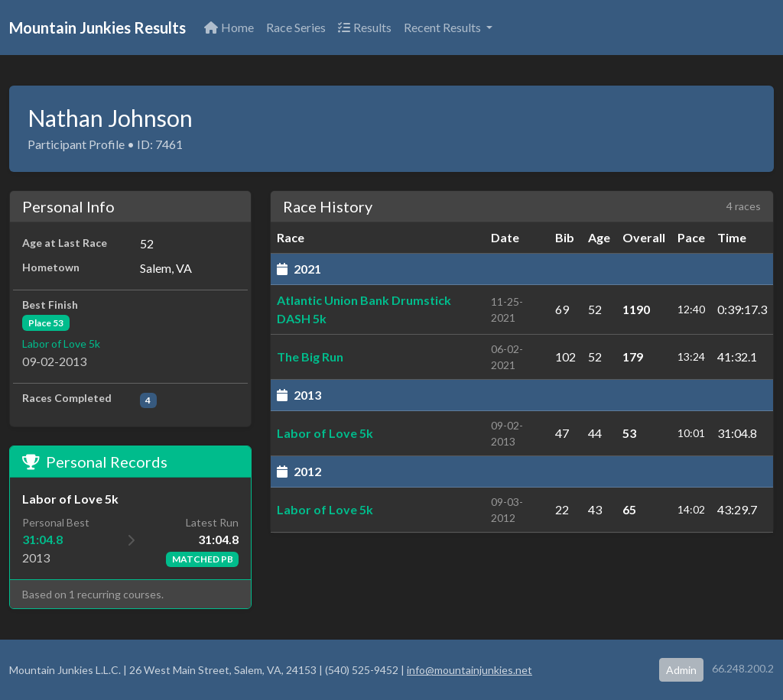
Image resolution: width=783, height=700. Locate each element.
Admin (681, 670)
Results (365, 27)
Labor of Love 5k (61, 344)
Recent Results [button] (443, 27)
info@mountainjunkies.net (469, 670)
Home (229, 27)
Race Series (296, 27)
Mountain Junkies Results (97, 28)
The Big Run (310, 356)
